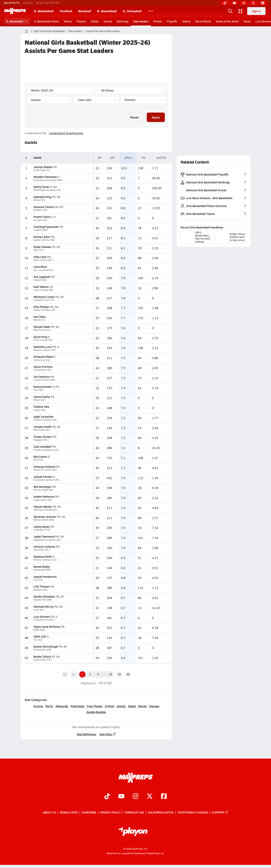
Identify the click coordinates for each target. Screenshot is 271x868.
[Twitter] (253, 3)
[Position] (143, 100)
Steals (132, 706)
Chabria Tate (41, 407)
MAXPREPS (12, 3)
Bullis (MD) (39, 630)
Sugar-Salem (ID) (43, 500)
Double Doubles (96, 712)
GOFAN (28, 3)
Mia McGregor (42, 487)
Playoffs (172, 21)
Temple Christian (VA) (45, 420)
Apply (156, 117)
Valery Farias (42, 187)
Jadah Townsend (44, 536)
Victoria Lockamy (44, 546)
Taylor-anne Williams (47, 627)
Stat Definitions (86, 734)
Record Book (203, 21)
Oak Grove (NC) (42, 550)
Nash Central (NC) (43, 260)
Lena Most (40, 267)
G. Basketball (44, 11)
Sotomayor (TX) (42, 530)
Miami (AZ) (39, 400)
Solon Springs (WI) (43, 290)
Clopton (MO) (41, 230)
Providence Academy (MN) (48, 180)
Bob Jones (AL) (42, 430)
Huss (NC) (39, 610)
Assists (121, 706)
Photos (158, 21)
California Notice (161, 812)
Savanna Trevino (44, 207)
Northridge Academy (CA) (47, 190)
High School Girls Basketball (49, 31)
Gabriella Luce (43, 347)
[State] (131, 90)
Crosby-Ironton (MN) (44, 380)
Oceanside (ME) (42, 570)
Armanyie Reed (43, 357)
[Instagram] (244, 3)
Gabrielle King (42, 197)
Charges (154, 706)
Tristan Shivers (43, 437)
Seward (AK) (40, 280)
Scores (108, 21)
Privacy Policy (110, 812)
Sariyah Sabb (42, 327)
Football (66, 11)
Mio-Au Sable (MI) (43, 490)
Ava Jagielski (42, 277)
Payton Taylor (42, 217)
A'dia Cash (40, 257)
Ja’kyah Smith (42, 427)
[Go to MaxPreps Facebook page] (164, 797)
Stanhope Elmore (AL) (45, 510)
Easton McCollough (46, 646)
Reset (134, 117)
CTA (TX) (38, 580)
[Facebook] (263, 3)
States (95, 21)
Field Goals (77, 706)
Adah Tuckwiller (44, 417)
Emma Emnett (42, 387)
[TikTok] (225, 3)
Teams (68, 21)
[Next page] (119, 674)
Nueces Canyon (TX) (44, 350)
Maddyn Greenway (45, 177)
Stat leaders (141, 21)
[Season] (61, 90)
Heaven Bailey (43, 507)
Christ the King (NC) (44, 620)
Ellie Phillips (41, 307)
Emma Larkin (42, 237)
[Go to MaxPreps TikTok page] (107, 797)
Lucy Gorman (42, 617)
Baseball (85, 11)
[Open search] (230, 11)
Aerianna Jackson (45, 517)
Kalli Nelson (41, 287)
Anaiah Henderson (45, 577)
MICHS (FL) (39, 320)
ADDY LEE (40, 636)
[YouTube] (234, 3)
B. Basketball (107, 11)
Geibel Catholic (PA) (44, 240)
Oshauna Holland (44, 467)
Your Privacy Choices (193, 812)
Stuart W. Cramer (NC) (45, 470)
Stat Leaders (75, 31)
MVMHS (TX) (40, 210)
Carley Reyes (42, 527)
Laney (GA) (39, 410)
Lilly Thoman (42, 586)
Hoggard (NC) (41, 440)
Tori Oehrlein (42, 377)
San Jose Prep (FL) (44, 270)
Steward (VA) (40, 590)
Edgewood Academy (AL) (47, 540)
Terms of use (134, 812)
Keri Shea (39, 317)
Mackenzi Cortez (44, 297)
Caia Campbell (42, 446)
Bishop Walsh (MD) (44, 520)
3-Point (109, 706)
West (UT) (39, 250)
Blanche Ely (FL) (42, 330)
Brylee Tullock (42, 656)
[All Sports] (151, 11)
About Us (49, 812)
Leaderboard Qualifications (66, 133)
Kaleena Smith (43, 556)
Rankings (123, 21)
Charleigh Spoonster (46, 227)
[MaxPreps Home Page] (26, 31)
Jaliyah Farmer (43, 477)
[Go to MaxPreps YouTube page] (121, 797)
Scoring (38, 706)
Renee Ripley (42, 567)
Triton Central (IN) (43, 340)
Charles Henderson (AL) (46, 450)
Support (220, 812)
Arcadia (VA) (40, 220)
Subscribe (89, 812)
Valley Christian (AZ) (44, 310)
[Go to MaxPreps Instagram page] (135, 797)
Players (81, 21)
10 (110, 674)
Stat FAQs (108, 734)
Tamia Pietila (42, 397)
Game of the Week (227, 21)
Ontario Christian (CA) (45, 560)
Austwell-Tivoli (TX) (44, 300)
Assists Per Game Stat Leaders (103, 31)
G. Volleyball (132, 11)
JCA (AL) (38, 640)
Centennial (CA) (42, 360)
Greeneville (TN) (42, 660)
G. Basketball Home (46, 21)
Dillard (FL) (39, 200)
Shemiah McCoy (44, 606)
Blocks (142, 706)
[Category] (50, 100)
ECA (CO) (38, 460)
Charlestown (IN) (42, 370)
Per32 (49, 706)
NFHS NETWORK (48, 3)
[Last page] (128, 674)
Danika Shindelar (44, 596)
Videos (186, 21)
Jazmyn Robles (43, 167)
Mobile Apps (69, 812)
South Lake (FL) (42, 170)
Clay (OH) (39, 390)
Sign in (256, 11)
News (247, 21)
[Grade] (96, 100)
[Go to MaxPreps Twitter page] (150, 797)
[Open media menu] (240, 11)
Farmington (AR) (42, 650)
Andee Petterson (44, 496)
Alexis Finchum (43, 367)
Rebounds (62, 706)
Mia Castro (40, 457)
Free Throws (94, 706)
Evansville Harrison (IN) (46, 480)
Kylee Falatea (42, 247)
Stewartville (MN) (43, 600)
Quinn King (40, 337)
